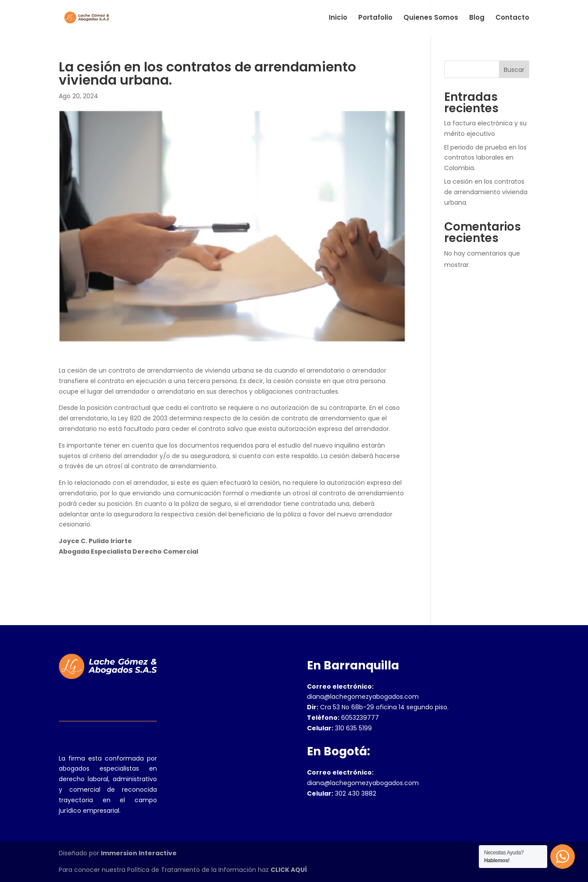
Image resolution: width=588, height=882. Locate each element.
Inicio (338, 18)
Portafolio (375, 18)
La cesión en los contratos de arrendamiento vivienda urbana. (486, 192)
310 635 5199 (339, 728)
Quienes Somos (431, 18)
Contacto (512, 18)
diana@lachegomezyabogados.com (363, 697)
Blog (477, 18)
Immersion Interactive (139, 853)
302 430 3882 (342, 793)
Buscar (514, 70)
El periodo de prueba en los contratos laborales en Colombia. (485, 158)
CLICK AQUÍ (289, 870)
